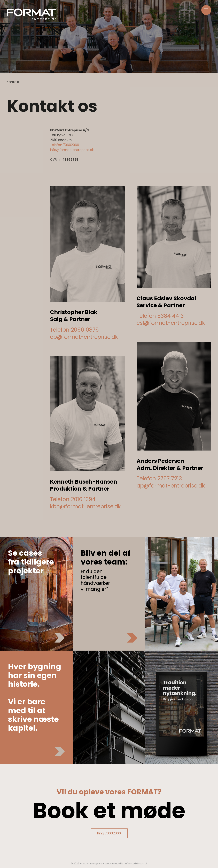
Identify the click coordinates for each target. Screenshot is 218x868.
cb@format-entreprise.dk (84, 337)
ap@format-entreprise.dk (171, 486)
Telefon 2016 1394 (73, 499)
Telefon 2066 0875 (74, 330)
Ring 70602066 (109, 833)
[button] (206, 10)
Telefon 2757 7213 (159, 478)
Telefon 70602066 (65, 145)
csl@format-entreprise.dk (171, 323)
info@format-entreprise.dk (72, 150)
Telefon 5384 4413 (160, 316)
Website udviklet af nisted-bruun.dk (126, 864)
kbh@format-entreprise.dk (85, 506)
